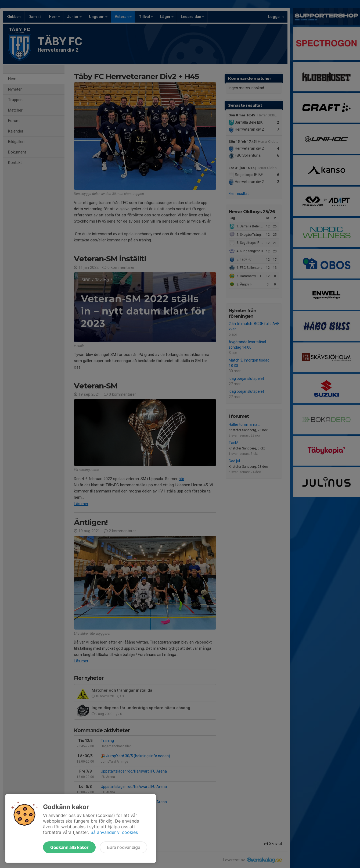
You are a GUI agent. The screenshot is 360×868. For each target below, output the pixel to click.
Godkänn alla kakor (69, 847)
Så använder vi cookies (114, 832)
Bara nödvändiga (123, 847)
